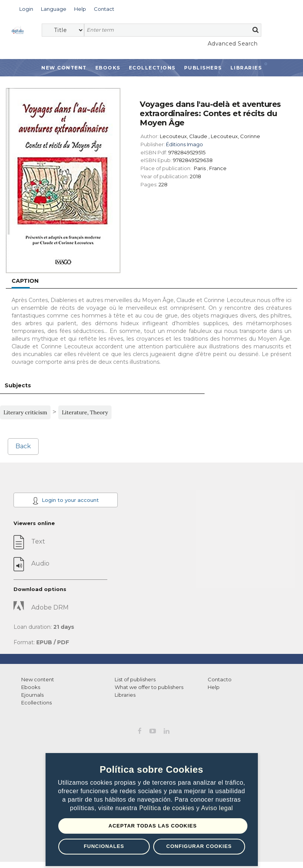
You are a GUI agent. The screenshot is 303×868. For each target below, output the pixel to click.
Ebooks (108, 68)
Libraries (246, 68)
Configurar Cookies (199, 846)
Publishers (203, 68)
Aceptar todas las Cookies (153, 826)
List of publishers (135, 679)
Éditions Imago (185, 144)
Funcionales (104, 846)
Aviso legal (217, 808)
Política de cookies (168, 808)
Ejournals (32, 695)
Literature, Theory (85, 412)
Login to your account (66, 501)
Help (214, 687)
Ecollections (152, 68)
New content (38, 679)
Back (23, 446)
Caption (25, 281)
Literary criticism (25, 412)
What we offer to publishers (149, 687)
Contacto (220, 679)
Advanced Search (233, 44)
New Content (64, 68)
